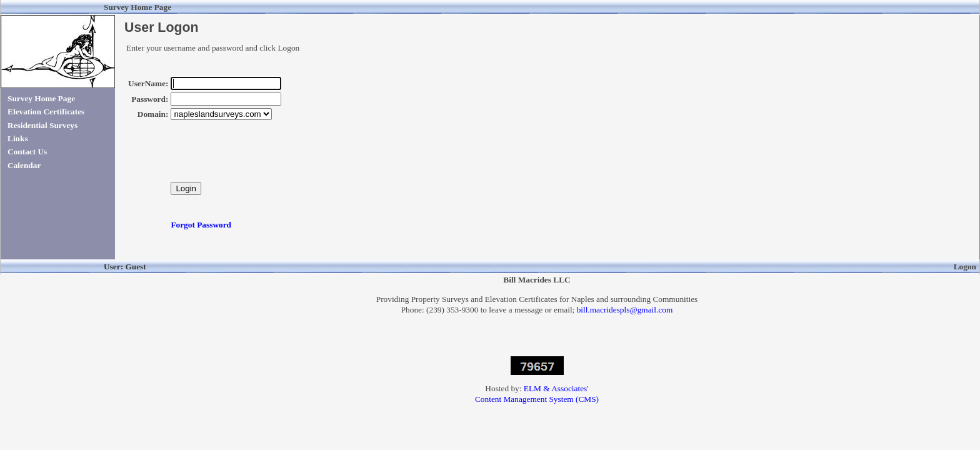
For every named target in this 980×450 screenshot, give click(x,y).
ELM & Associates (555, 388)
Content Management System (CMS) (537, 399)
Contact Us (27, 152)
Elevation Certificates (46, 112)
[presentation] (266, 157)
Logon (965, 267)
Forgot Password (201, 225)
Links (18, 138)
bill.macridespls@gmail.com (625, 310)
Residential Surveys (42, 125)
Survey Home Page (41, 98)
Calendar (24, 165)
